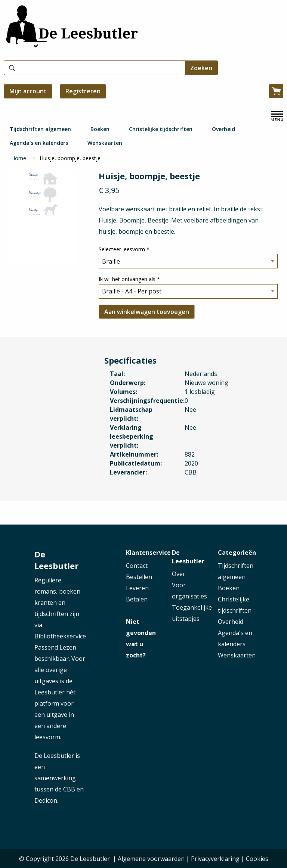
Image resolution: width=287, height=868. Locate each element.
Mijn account (28, 91)
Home (19, 158)
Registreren (83, 91)
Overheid (223, 129)
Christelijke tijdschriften (161, 129)
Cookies (257, 859)
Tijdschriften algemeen (40, 129)
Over (179, 574)
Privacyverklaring (215, 859)
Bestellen (139, 577)
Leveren (137, 588)
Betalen (137, 599)
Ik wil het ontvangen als (129, 279)
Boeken (100, 129)
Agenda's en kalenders (39, 143)
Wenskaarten (105, 143)
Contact (137, 566)
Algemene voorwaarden (151, 859)
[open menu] (277, 116)
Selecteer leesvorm (124, 249)
